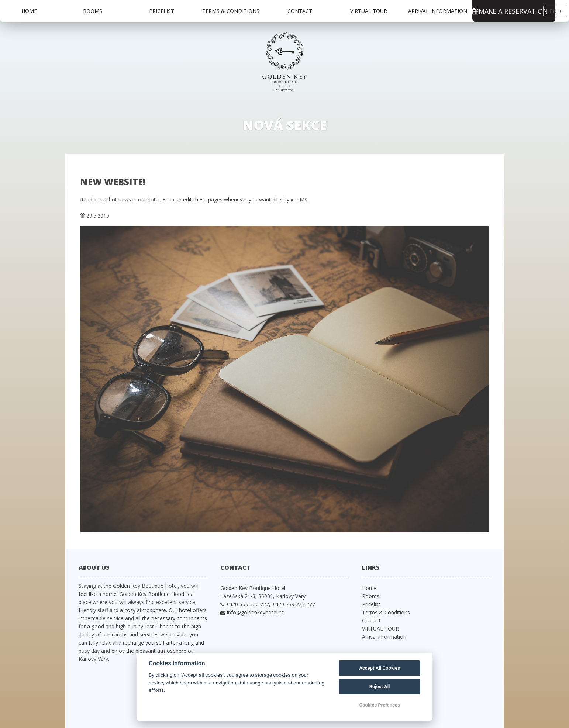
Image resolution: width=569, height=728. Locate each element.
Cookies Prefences (379, 705)
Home (29, 11)
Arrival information (438, 11)
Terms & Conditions (231, 11)
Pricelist (162, 11)
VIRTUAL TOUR (369, 11)
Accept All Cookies (380, 668)
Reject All (380, 686)
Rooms (93, 11)
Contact (300, 11)
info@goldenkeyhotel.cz (255, 612)
